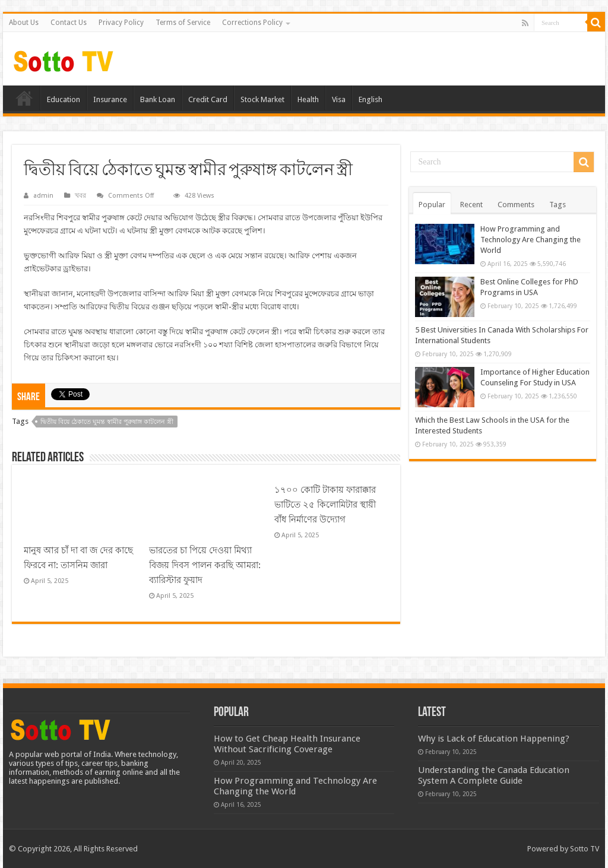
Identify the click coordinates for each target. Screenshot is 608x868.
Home (24, 98)
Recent (471, 205)
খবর (80, 196)
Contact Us (69, 23)
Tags (558, 205)
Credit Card (208, 99)
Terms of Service (183, 23)
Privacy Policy (121, 23)
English (370, 99)
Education (64, 99)
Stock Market (262, 99)
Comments (516, 205)
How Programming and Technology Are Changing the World (531, 240)
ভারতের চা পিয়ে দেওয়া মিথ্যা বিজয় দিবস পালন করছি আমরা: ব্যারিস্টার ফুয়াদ (205, 565)
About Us (24, 23)
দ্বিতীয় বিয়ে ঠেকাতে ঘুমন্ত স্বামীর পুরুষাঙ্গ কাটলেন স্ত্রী (107, 422)
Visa (339, 99)
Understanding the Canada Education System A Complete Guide (494, 775)
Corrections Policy (252, 23)
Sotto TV (585, 849)
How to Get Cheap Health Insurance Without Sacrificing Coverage (287, 744)
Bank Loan (158, 99)
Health (308, 99)
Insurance (110, 99)
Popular (432, 205)
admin (43, 196)
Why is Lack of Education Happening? (494, 739)
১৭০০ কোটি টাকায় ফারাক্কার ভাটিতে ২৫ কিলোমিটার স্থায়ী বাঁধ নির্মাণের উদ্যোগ (325, 505)
